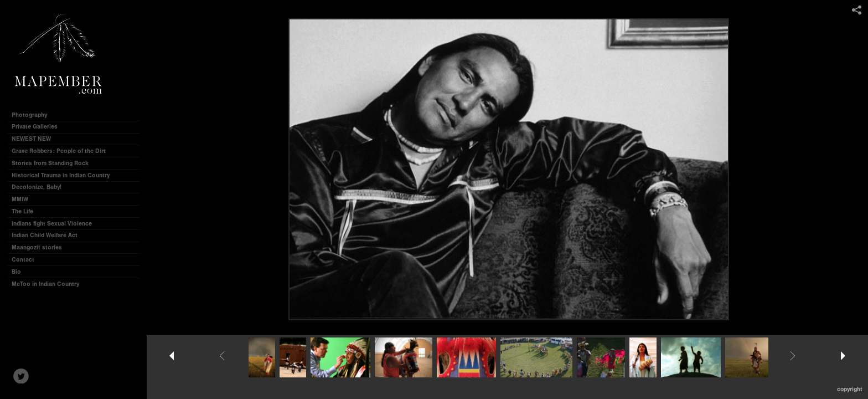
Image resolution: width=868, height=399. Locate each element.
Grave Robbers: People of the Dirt (63, 151)
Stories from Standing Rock (54, 163)
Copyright (850, 389)
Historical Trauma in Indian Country (64, 175)
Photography (33, 115)
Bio (16, 272)
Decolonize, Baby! (40, 187)
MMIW (24, 199)
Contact (23, 260)
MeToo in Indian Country (49, 284)
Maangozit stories (41, 247)
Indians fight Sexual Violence (56, 224)
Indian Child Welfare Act (48, 235)
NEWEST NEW (35, 139)
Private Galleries (35, 127)
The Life (26, 211)
